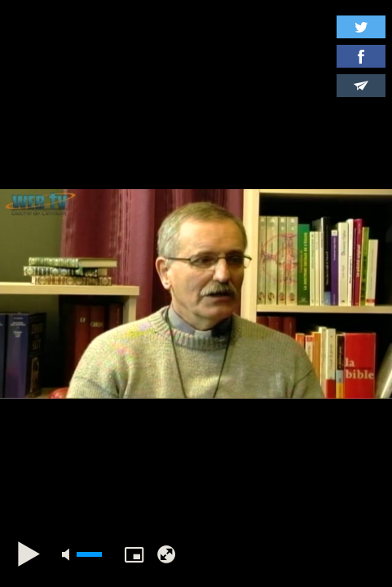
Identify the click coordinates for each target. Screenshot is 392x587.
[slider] (89, 554)
